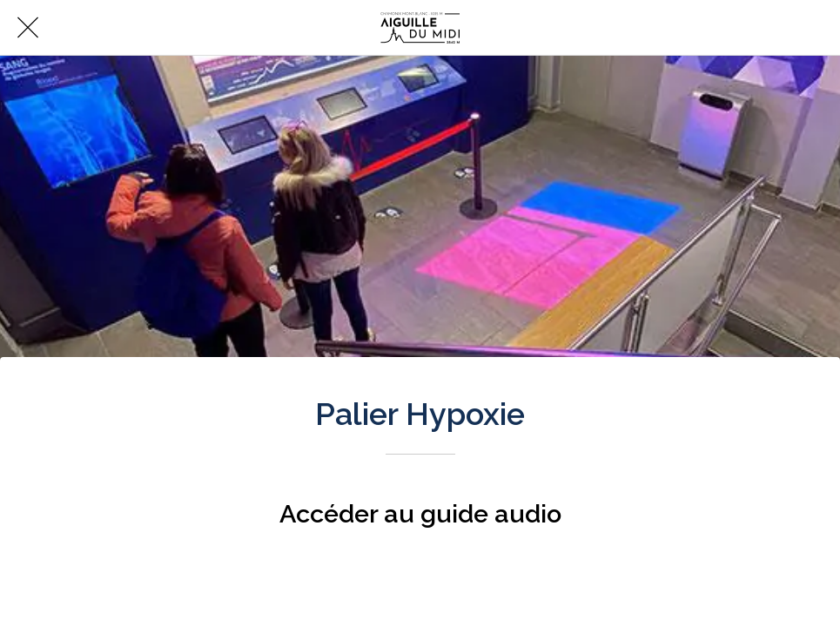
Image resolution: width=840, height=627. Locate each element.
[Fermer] (28, 28)
